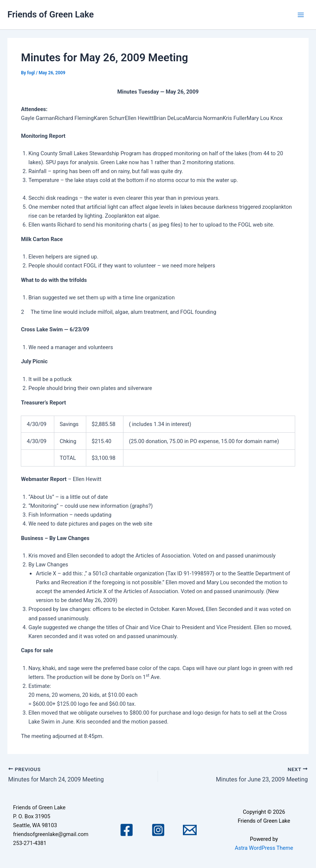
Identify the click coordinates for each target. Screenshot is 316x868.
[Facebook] (127, 830)
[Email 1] (190, 830)
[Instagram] (158, 830)
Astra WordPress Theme (264, 848)
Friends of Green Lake (51, 14)
